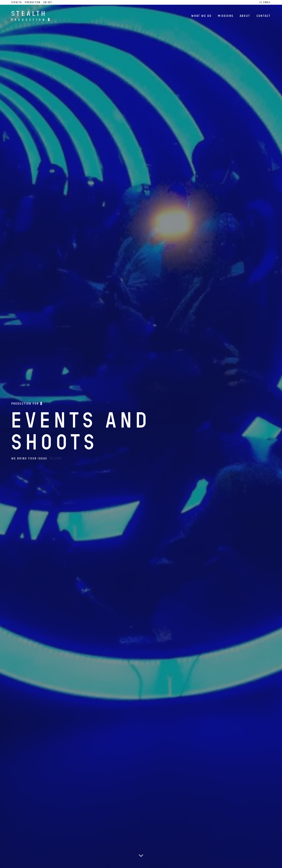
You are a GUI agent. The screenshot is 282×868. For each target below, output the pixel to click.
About (245, 16)
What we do (202, 16)
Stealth (17, 2)
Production (33, 2)
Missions (226, 16)
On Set (48, 2)
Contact (264, 16)
